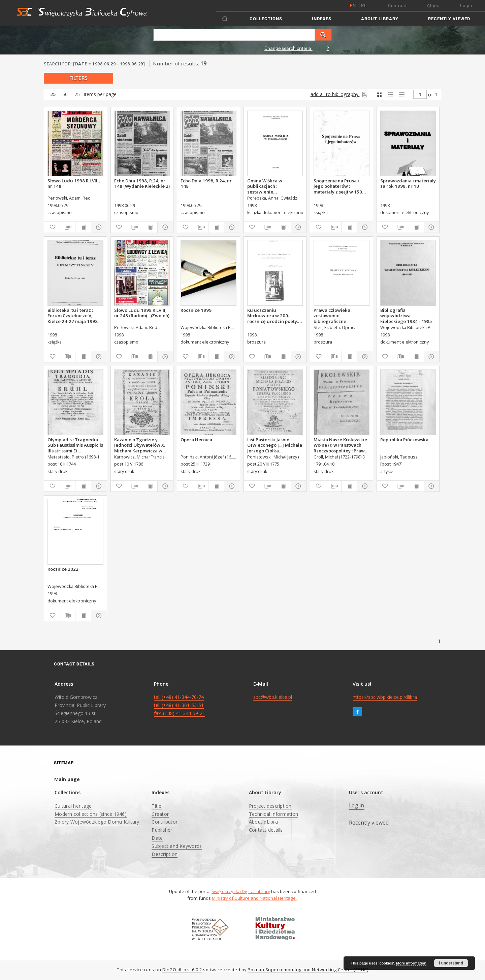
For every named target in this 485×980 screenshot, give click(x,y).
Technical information (273, 814)
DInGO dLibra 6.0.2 (182, 970)
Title (156, 806)
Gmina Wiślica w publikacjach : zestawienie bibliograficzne (265, 186)
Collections (266, 19)
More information (411, 963)
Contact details (266, 830)
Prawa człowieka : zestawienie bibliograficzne (333, 316)
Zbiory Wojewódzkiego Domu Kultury (97, 822)
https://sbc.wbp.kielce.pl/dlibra (385, 697)
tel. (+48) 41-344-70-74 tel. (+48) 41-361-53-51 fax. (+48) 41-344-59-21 (180, 705)
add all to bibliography (339, 94)
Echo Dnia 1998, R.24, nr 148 (206, 183)
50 (65, 95)
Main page (67, 779)
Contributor (165, 822)
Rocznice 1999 (196, 310)
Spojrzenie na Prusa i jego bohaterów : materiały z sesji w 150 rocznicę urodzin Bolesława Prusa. (338, 186)
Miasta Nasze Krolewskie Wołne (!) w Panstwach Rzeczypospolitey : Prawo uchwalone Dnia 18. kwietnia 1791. (341, 445)
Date (157, 838)
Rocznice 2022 (63, 569)
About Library (380, 19)
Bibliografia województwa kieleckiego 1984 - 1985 (406, 316)
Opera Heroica (196, 440)
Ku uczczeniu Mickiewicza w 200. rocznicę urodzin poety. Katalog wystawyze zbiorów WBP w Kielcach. (274, 316)
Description (165, 854)
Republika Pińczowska (404, 440)
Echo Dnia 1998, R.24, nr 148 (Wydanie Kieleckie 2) (142, 183)
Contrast (397, 6)
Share (433, 6)
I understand (451, 963)
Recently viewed (449, 19)
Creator (160, 814)
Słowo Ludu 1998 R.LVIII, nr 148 (74, 183)
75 (77, 95)
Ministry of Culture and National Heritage (254, 898)
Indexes (322, 19)
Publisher (162, 830)
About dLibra (263, 822)
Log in (357, 806)
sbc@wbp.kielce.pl (273, 697)
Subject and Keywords (177, 846)
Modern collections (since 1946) (91, 814)
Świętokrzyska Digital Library (241, 891)
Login (466, 6)
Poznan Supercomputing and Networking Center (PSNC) (308, 970)
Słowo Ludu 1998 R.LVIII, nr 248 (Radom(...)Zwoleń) (142, 313)
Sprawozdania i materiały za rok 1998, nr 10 (408, 183)
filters (78, 78)
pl (364, 6)
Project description (270, 806)
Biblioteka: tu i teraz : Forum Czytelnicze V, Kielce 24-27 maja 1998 (73, 316)
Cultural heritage (73, 806)
